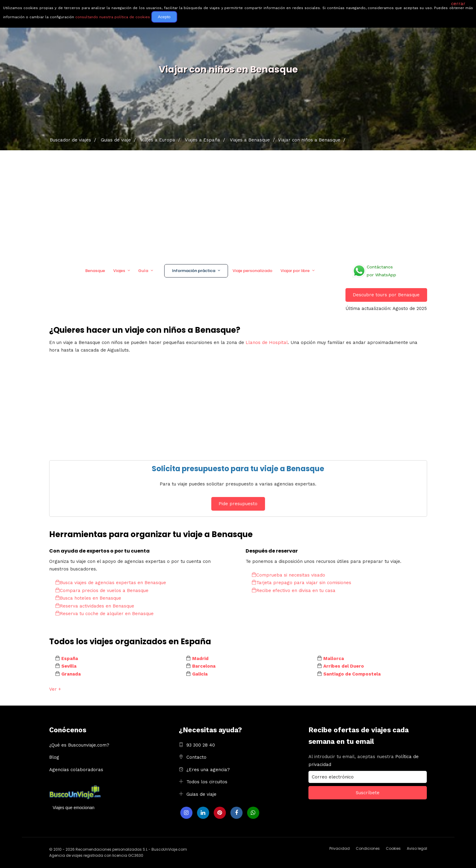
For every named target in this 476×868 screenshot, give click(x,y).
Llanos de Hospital (267, 342)
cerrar (458, 4)
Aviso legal (417, 848)
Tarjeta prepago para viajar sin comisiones (301, 583)
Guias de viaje (201, 794)
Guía (143, 271)
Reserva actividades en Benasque (95, 606)
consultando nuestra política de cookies (113, 17)
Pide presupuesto (238, 504)
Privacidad (340, 848)
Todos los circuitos (207, 782)
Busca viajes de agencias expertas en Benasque (111, 583)
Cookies (393, 848)
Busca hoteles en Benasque (88, 598)
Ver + (55, 689)
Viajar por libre (295, 271)
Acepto (164, 17)
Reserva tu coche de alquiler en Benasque (104, 614)
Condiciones (368, 848)
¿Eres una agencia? (208, 770)
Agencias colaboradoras (76, 770)
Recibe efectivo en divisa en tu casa (294, 591)
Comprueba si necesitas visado (288, 575)
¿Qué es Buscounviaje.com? (79, 745)
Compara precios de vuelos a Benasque (102, 591)
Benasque (95, 271)
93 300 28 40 (201, 745)
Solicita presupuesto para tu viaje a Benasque (238, 469)
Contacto (196, 757)
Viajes (119, 271)
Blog (54, 757)
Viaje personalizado (252, 271)
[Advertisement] (238, 205)
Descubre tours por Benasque (386, 295)
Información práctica (194, 271)
